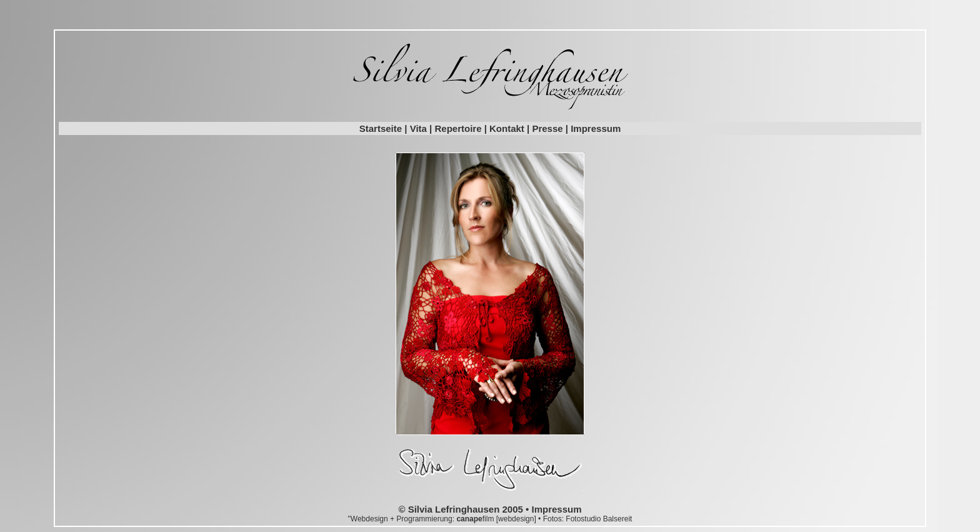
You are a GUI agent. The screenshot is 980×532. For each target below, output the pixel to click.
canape (469, 519)
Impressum (596, 128)
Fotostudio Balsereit (599, 519)
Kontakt (507, 128)
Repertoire (458, 128)
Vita (418, 128)
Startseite (381, 128)
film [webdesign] (510, 519)
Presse (547, 128)
